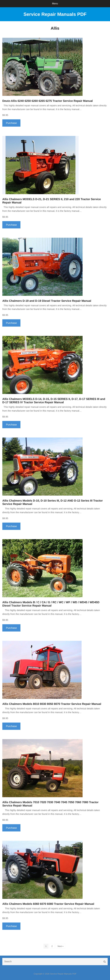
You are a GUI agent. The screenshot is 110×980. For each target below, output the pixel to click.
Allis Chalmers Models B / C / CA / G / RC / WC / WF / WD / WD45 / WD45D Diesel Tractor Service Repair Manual (51, 604)
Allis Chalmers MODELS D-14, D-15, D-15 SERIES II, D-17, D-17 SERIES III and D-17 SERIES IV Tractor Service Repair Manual (54, 401)
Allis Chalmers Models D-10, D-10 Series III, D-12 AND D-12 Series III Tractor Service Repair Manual (53, 502)
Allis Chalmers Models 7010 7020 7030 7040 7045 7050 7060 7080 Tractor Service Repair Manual (50, 804)
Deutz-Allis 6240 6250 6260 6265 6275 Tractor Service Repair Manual (48, 101)
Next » (61, 946)
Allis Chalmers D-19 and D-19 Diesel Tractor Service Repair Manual (47, 301)
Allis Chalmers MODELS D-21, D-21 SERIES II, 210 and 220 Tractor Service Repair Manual (52, 201)
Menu (55, 4)
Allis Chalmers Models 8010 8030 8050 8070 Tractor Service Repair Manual (52, 704)
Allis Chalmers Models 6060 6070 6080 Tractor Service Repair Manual (48, 904)
